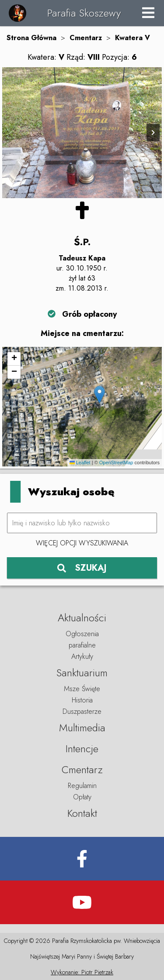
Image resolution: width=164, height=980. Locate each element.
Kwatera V (133, 38)
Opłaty (82, 797)
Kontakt (82, 813)
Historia (82, 700)
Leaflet (80, 463)
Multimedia (82, 728)
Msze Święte (82, 689)
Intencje (82, 749)
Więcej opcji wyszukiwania (82, 543)
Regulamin (82, 786)
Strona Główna (31, 38)
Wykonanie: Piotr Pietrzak (82, 972)
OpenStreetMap (116, 463)
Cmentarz (86, 38)
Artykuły (82, 656)
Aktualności (82, 618)
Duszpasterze (82, 711)
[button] (99, 395)
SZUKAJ (82, 568)
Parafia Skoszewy (84, 13)
